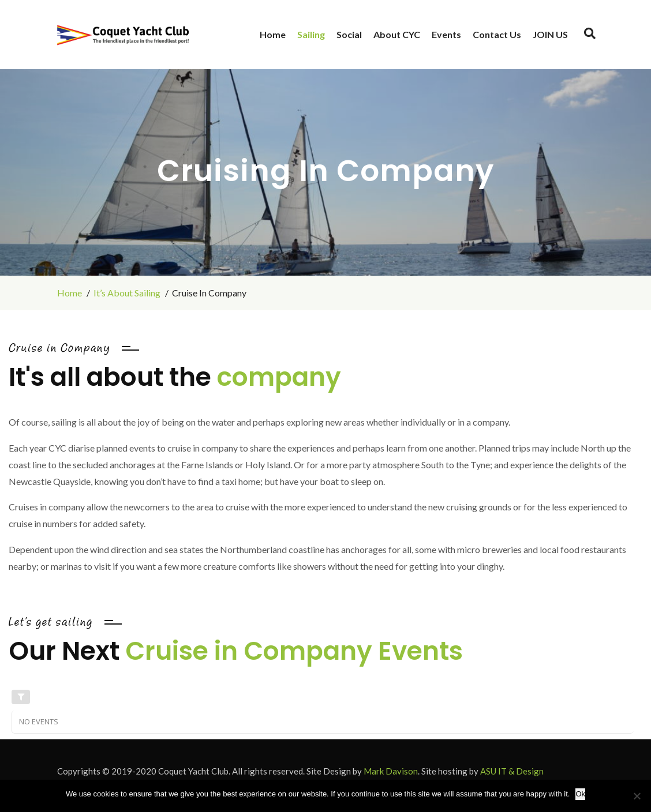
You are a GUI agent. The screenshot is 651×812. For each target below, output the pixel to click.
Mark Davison (391, 771)
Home (273, 34)
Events (446, 34)
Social (349, 34)
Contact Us (497, 34)
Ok (580, 794)
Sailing (311, 34)
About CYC (397, 34)
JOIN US (550, 34)
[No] (637, 796)
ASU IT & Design (512, 771)
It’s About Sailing (127, 293)
